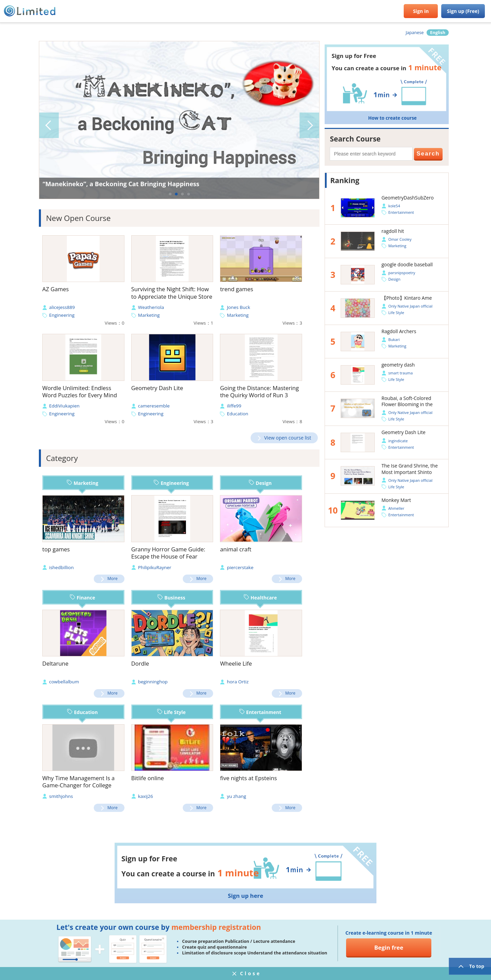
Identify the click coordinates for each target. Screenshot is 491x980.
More (113, 578)
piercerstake (240, 567)
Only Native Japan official (410, 306)
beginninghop (153, 682)
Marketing (149, 315)
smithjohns (61, 796)
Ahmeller (396, 508)
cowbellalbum (64, 682)
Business (171, 598)
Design (260, 483)
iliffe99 (234, 406)
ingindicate (398, 441)
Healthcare (260, 598)
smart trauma (401, 373)
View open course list (288, 438)
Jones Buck (238, 307)
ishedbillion (61, 567)
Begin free (389, 947)
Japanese (415, 33)
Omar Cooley (400, 239)
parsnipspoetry (402, 273)
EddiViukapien (64, 406)
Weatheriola (151, 307)
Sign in (421, 11)
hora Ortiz (238, 682)
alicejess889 (62, 307)
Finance (83, 598)
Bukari (394, 339)
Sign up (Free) (463, 11)
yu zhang (236, 796)
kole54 (394, 206)
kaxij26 (146, 796)
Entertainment (260, 712)
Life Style (172, 712)
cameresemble (154, 406)
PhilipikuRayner (155, 567)
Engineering (62, 315)
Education (237, 414)
